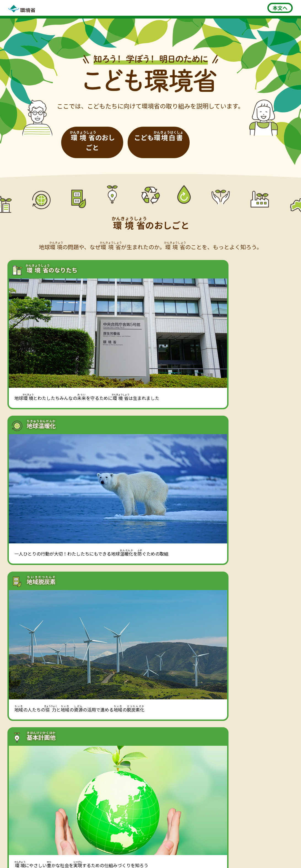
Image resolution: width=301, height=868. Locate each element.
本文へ (280, 8)
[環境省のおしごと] (105, 133)
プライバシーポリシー (181, 847)
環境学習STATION (37, 786)
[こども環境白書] (196, 133)
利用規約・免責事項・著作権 (119, 847)
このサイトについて (59, 847)
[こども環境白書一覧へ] (222, 682)
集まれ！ (176, 789)
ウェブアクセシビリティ (238, 847)
